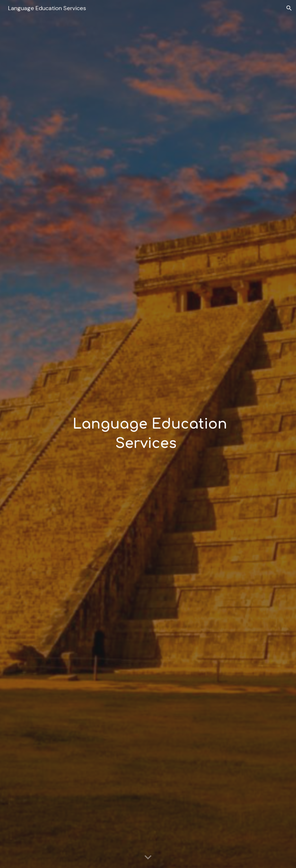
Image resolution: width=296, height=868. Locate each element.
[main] (148, 434)
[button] (289, 8)
